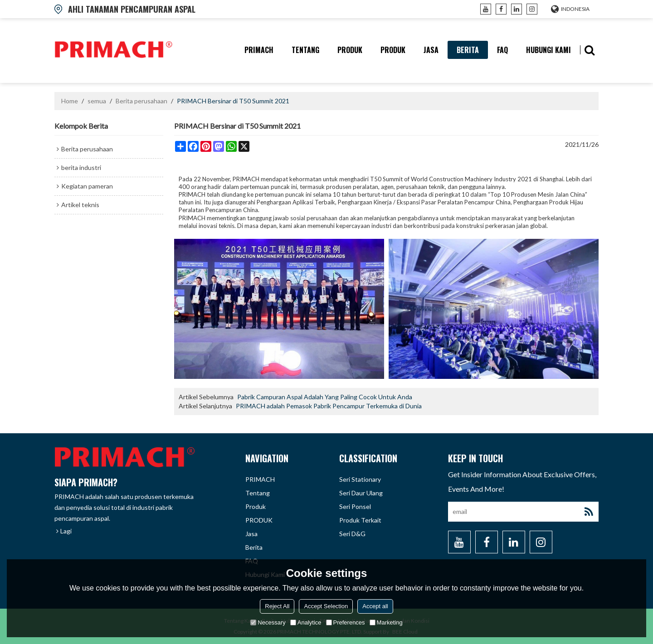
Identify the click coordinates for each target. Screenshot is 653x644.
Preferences (346, 622)
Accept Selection (326, 606)
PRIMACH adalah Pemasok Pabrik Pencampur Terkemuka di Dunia (329, 406)
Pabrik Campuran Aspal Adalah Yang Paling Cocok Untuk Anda (325, 397)
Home (70, 101)
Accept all (375, 606)
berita (468, 50)
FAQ (502, 50)
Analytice (306, 622)
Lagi (66, 531)
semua (97, 101)
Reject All (277, 606)
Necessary (268, 622)
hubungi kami (548, 50)
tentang (305, 50)
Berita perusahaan (141, 101)
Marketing (386, 622)
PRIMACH (259, 50)
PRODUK (393, 50)
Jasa (431, 50)
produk (350, 50)
